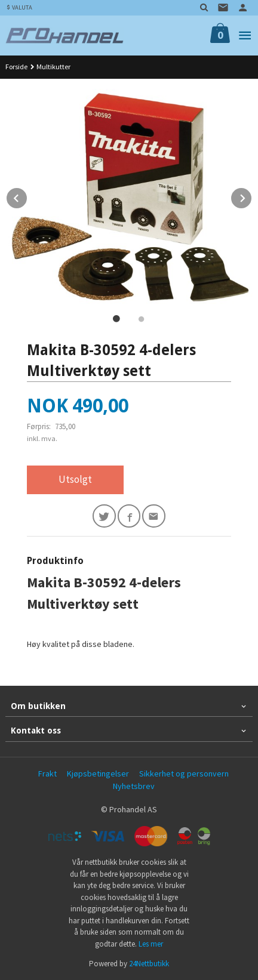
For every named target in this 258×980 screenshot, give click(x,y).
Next (252, 196)
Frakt (47, 773)
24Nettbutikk (149, 964)
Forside (16, 67)
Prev (27, 196)
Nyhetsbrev (134, 786)
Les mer (151, 944)
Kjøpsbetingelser (98, 773)
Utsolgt (75, 479)
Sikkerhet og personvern (184, 773)
